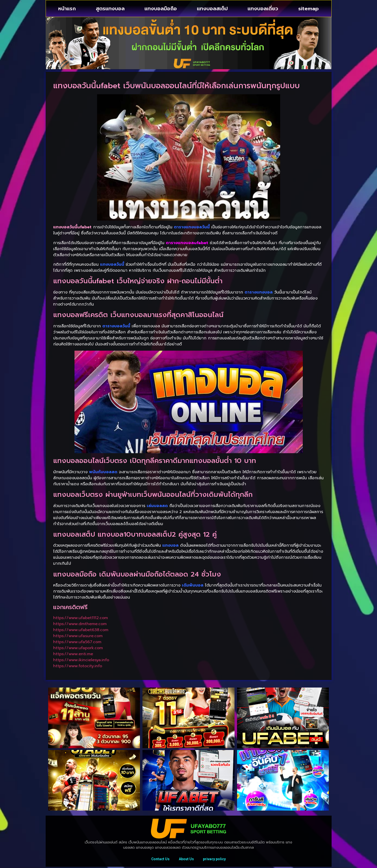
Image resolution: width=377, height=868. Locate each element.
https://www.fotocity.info (78, 666)
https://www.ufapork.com (78, 648)
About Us (186, 860)
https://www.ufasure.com (78, 636)
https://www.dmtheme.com (80, 624)
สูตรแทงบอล (110, 9)
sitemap (309, 9)
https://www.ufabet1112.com (81, 618)
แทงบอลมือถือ (161, 9)
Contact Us (160, 860)
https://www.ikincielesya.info (81, 660)
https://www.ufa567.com (77, 642)
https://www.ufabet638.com (81, 630)
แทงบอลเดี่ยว (263, 9)
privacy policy (215, 860)
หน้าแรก (67, 9)
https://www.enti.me (73, 654)
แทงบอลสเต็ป (212, 9)
